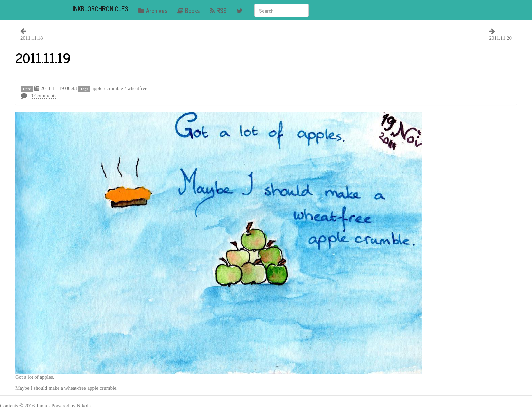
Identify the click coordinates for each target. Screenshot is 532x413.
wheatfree (137, 88)
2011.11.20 (500, 38)
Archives (153, 10)
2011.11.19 (43, 58)
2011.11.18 (32, 38)
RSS (218, 10)
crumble (115, 88)
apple (97, 88)
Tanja (42, 406)
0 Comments (43, 96)
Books (189, 10)
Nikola (84, 406)
